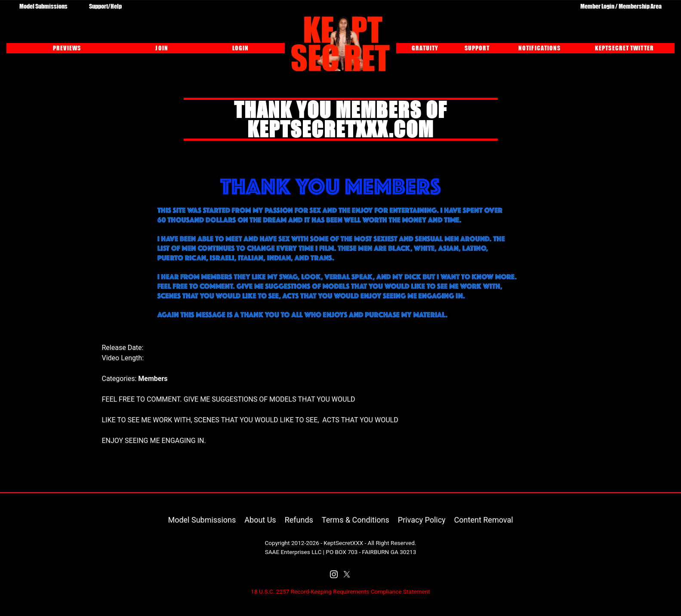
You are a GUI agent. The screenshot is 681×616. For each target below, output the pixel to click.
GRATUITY (425, 48)
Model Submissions (43, 6)
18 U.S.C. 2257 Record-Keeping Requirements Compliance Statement (340, 591)
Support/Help (105, 6)
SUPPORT (477, 48)
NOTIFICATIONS (539, 48)
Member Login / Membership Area (621, 6)
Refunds (299, 520)
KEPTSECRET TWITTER (624, 48)
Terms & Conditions (356, 520)
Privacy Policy (422, 520)
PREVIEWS (67, 48)
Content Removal (484, 520)
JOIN (162, 48)
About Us (260, 520)
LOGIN (241, 48)
